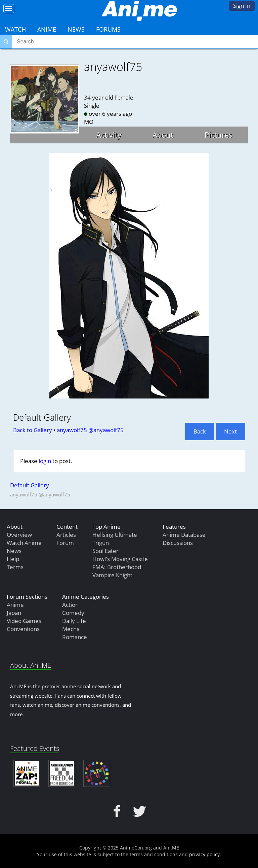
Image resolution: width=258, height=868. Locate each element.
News (76, 29)
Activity (109, 135)
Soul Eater (105, 551)
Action (70, 605)
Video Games (24, 621)
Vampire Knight (112, 575)
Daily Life (74, 621)
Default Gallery (30, 485)
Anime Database (184, 535)
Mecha (71, 629)
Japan (14, 613)
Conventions (23, 629)
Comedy (73, 613)
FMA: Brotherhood (117, 567)
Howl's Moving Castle (120, 559)
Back (200, 431)
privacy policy (204, 854)
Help (13, 559)
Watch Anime (24, 543)
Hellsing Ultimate (115, 535)
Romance (75, 637)
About (163, 135)
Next (230, 431)
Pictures (219, 135)
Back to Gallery (33, 430)
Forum (65, 543)
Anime (47, 29)
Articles (66, 535)
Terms (15, 567)
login (45, 461)
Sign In (242, 6)
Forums (108, 29)
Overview (19, 535)
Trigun (101, 543)
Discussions (178, 543)
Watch (15, 29)
